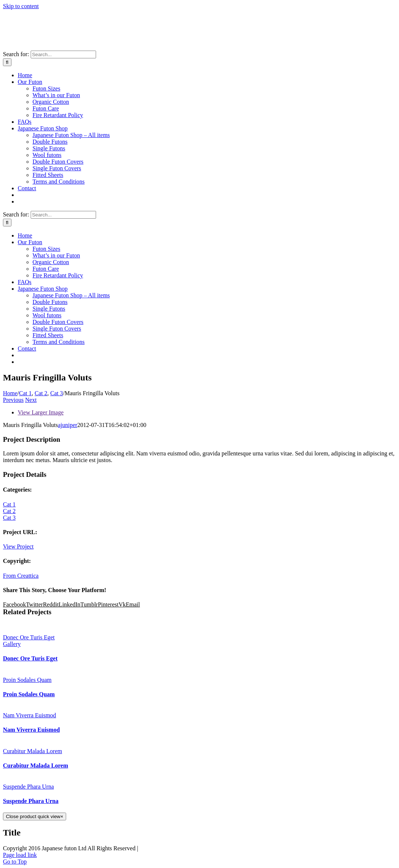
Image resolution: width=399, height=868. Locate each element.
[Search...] (63, 54)
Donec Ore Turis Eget (29, 637)
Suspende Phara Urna (28, 787)
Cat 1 (9, 504)
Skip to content (21, 6)
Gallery (12, 644)
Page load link (20, 855)
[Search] (7, 62)
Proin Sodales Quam (27, 680)
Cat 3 (9, 518)
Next (31, 400)
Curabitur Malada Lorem (33, 751)
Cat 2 (9, 511)
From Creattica (21, 576)
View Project (18, 546)
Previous (13, 400)
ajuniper (68, 425)
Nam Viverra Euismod (30, 715)
